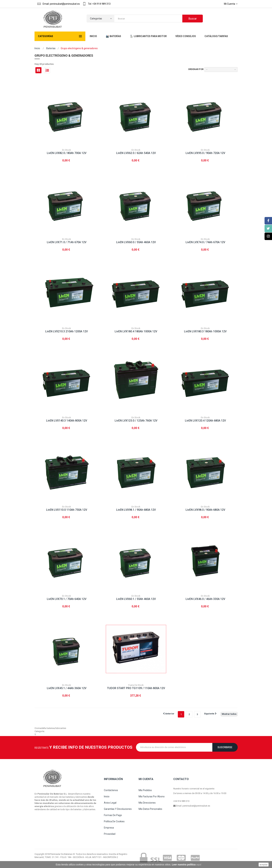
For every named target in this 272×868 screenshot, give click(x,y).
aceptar (264, 865)
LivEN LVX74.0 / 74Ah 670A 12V (205, 242)
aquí (199, 865)
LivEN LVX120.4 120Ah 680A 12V (205, 421)
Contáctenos (111, 790)
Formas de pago (113, 815)
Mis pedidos (145, 790)
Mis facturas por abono (152, 796)
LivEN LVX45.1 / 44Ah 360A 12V (67, 688)
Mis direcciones (147, 803)
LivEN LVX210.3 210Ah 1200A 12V (67, 331)
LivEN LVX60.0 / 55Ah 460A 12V (136, 242)
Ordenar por (196, 69)
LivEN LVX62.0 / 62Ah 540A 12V (136, 153)
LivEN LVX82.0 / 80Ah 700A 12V (67, 153)
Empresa (109, 828)
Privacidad (110, 834)
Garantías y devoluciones (118, 809)
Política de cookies (114, 821)
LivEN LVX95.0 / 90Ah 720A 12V (205, 153)
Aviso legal (110, 803)
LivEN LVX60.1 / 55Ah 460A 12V (136, 599)
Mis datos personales (150, 809)
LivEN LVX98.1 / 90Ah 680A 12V (136, 510)
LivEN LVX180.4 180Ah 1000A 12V (136, 331)
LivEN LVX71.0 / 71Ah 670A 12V (67, 242)
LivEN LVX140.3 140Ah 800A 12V (67, 421)
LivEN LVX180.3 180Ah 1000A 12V (205, 331)
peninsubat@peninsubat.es (196, 806)
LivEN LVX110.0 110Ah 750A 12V (67, 510)
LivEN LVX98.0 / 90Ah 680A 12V (205, 510)
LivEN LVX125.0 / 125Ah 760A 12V (136, 421)
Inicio (37, 48)
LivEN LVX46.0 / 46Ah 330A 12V (205, 599)
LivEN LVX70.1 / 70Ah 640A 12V (67, 599)
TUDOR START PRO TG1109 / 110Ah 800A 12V (136, 688)
